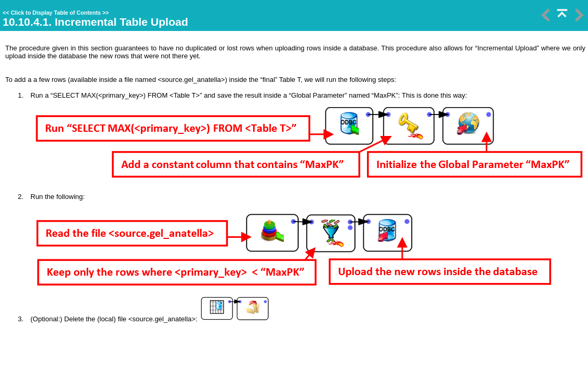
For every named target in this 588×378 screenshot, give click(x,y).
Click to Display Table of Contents (56, 13)
